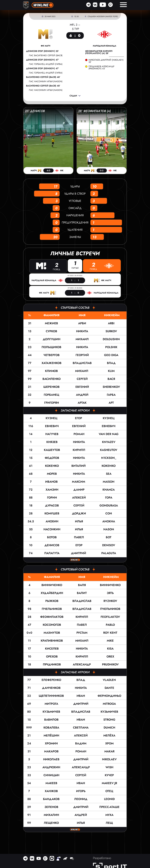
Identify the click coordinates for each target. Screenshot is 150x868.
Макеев (51, 783)
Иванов (52, 481)
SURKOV (111, 331)
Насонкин (52, 529)
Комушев (52, 513)
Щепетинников (51, 696)
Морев (52, 473)
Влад (81, 680)
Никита (82, 331)
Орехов (52, 656)
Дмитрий (79, 553)
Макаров (51, 751)
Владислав (82, 363)
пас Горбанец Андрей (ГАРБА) (46, 64)
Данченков (51, 688)
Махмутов (52, 632)
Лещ (109, 823)
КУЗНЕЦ (109, 418)
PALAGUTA (109, 553)
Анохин (52, 521)
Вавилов (51, 719)
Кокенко (52, 466)
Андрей (82, 395)
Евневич (52, 426)
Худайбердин (52, 593)
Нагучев (52, 434)
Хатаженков (52, 363)
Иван (81, 696)
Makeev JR (109, 783)
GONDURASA (109, 505)
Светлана (81, 727)
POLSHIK (111, 347)
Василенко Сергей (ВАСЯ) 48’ (43, 77)
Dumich (109, 727)
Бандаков (51, 799)
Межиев (51, 323)
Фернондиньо (109, 696)
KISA (110, 648)
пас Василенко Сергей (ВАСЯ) (46, 55)
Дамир (79, 489)
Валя (82, 585)
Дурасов (52, 505)
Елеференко (51, 680)
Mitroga (109, 703)
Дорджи (79, 513)
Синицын (51, 775)
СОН (109, 513)
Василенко (52, 379)
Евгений (82, 387)
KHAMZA (109, 489)
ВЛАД (111, 363)
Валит (82, 593)
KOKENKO (109, 466)
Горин (52, 497)
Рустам (82, 632)
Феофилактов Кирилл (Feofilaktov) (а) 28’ (99, 52)
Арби (82, 323)
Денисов (52, 545)
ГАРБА (111, 395)
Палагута (52, 553)
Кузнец (52, 418)
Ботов (52, 537)
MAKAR (109, 751)
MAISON (109, 481)
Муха (109, 815)
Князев (52, 442)
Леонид (81, 799)
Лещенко (51, 823)
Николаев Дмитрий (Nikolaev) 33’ (106, 61)
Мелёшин (51, 735)
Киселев (52, 648)
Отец (109, 791)
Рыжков (52, 601)
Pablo (110, 625)
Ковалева (51, 727)
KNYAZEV (109, 442)
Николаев (51, 759)
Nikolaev (109, 759)
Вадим (81, 743)
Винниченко (52, 585)
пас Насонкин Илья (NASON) (46, 81)
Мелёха (109, 735)
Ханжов (51, 791)
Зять (110, 593)
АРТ (111, 402)
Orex (110, 656)
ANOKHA (109, 521)
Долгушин (52, 339)
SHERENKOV (111, 387)
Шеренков (51, 387)
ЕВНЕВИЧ (109, 426)
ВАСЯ (111, 379)
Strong (109, 719)
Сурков (51, 331)
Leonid (109, 799)
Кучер (109, 775)
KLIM (111, 371)
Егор (79, 418)
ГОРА (109, 497)
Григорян (52, 402)
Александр (82, 664)
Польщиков (51, 347)
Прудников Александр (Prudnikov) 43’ (101, 68)
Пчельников (52, 609)
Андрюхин (51, 767)
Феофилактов (52, 617)
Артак (82, 402)
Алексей (79, 497)
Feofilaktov (110, 617)
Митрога (51, 703)
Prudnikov (110, 664)
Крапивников (52, 640)
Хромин (51, 743)
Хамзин (52, 489)
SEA (109, 473)
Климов (51, 371)
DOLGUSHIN (111, 339)
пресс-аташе (109, 807)
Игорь (81, 791)
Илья (79, 521)
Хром (109, 743)
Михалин (51, 815)
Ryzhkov (110, 601)
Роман (79, 434)
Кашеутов (52, 450)
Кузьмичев (51, 711)
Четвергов (52, 355)
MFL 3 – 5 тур (75, 27)
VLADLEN (109, 680)
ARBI (111, 323)
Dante (109, 688)
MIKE (110, 640)
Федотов (52, 458)
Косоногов (52, 625)
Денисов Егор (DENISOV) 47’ (43, 60)
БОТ (109, 537)
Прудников (52, 664)
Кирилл (79, 450)
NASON (109, 529)
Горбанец (52, 395)
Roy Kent (110, 632)
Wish (109, 767)
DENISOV (109, 545)
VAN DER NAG (109, 434)
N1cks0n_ (109, 458)
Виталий (79, 466)
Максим (79, 481)
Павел (79, 537)
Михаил (82, 339)
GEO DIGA (111, 355)
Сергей (82, 379)
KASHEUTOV (109, 450)
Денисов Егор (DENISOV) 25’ (42, 51)
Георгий (82, 355)
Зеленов (51, 807)
